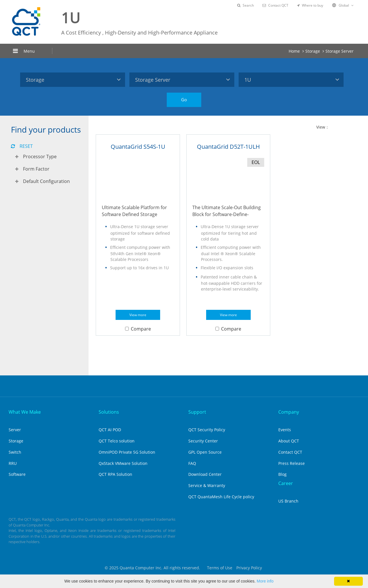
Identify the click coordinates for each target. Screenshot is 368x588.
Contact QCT (275, 5)
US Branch (288, 501)
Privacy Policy (249, 568)
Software (17, 474)
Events (285, 430)
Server (15, 430)
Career (286, 483)
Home (294, 51)
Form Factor (36, 169)
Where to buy (310, 5)
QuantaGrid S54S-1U (138, 147)
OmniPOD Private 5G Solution (127, 452)
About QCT (289, 441)
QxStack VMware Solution (123, 463)
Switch (15, 452)
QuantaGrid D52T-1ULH (228, 147)
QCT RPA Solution (115, 474)
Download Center (205, 474)
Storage (313, 51)
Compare (138, 329)
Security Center (203, 441)
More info (265, 581)
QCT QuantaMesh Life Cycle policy (221, 497)
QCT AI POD (110, 430)
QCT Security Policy (207, 430)
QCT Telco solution (117, 441)
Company (289, 412)
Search (246, 5)
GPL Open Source (205, 452)
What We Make (25, 412)
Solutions (109, 412)
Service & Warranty (207, 485)
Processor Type (40, 156)
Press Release (292, 463)
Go (184, 100)
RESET (22, 146)
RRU (13, 463)
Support (197, 412)
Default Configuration (46, 181)
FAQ (192, 463)
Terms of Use (220, 568)
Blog (282, 474)
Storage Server (340, 51)
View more (138, 315)
